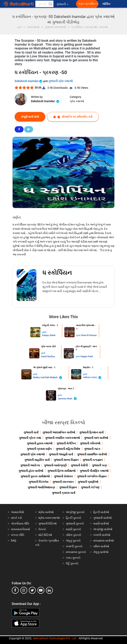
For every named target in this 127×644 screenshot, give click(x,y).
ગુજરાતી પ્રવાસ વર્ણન (39, 449)
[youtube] (41, 590)
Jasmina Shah (67, 399)
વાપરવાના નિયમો (21, 529)
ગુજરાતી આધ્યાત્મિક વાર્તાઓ (59, 432)
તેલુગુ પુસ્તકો (73, 541)
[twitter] (32, 590)
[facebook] (15, 590)
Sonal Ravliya (48, 356)
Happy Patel (87, 356)
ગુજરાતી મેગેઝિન (66, 443)
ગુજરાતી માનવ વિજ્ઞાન (66, 460)
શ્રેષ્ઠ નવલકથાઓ (49, 518)
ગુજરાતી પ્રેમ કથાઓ (61, 81)
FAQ (14, 541)
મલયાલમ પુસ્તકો (76, 552)
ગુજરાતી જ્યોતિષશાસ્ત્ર (41, 487)
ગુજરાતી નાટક (92, 449)
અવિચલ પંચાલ (92, 378)
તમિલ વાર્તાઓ (101, 546)
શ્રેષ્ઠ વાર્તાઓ (46, 512)
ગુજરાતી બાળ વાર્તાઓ (96, 438)
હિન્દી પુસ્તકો (74, 518)
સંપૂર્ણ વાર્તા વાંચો (30, 117)
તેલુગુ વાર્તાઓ (101, 552)
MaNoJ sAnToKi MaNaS (48, 378)
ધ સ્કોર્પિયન (57, 273)
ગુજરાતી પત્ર (99, 465)
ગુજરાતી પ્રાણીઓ (88, 482)
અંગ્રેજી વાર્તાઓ (103, 529)
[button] (50, 4)
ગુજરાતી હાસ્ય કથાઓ (40, 443)
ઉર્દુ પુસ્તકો (72, 563)
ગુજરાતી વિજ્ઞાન (68, 487)
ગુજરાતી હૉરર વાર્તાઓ (31, 471)
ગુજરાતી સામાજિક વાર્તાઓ (92, 454)
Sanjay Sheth (49, 335)
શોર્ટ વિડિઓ (45, 535)
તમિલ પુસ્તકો (74, 535)
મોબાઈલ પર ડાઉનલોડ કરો (73, 117)
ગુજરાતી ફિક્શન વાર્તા (91, 432)
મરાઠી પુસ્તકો (73, 529)
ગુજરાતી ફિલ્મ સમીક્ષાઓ (61, 471)
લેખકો (42, 529)
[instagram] (24, 590)
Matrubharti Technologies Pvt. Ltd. (55, 638)
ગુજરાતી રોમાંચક (63, 476)
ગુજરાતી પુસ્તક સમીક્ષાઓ (35, 476)
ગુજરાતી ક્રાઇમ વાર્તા (63, 493)
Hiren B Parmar (89, 335)
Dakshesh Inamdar (29, 81)
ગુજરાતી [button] (62, 4)
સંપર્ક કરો (16, 518)
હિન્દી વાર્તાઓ (101, 512)
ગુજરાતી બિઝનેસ (39, 482)
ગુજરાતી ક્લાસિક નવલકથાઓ (62, 438)
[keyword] (44, 4)
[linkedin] (49, 590)
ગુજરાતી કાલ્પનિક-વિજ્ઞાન (92, 476)
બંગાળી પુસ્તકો (74, 546)
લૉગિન (107, 4)
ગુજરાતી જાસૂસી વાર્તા (61, 454)
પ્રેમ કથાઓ (77, 101)
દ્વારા (44, 332)
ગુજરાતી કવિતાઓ (90, 443)
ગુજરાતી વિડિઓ (48, 524)
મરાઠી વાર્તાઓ (101, 524)
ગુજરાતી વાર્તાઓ (103, 518)
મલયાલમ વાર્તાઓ (104, 541)
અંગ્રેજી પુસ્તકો (75, 512)
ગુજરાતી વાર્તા (31, 432)
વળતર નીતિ (18, 535)
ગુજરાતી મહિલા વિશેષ (68, 449)
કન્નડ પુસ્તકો (73, 558)
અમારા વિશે (17, 512)
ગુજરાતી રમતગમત (63, 482)
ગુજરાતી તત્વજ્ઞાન (93, 460)
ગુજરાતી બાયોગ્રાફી (55, 465)
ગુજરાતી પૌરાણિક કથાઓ (94, 471)
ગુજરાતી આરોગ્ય (30, 465)
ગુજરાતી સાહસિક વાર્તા (37, 460)
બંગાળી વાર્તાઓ (102, 535)
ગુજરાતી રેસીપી (79, 465)
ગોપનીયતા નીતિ (20, 524)
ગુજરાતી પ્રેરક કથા (30, 438)
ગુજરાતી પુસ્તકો (75, 524)
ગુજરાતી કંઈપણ (90, 487)
